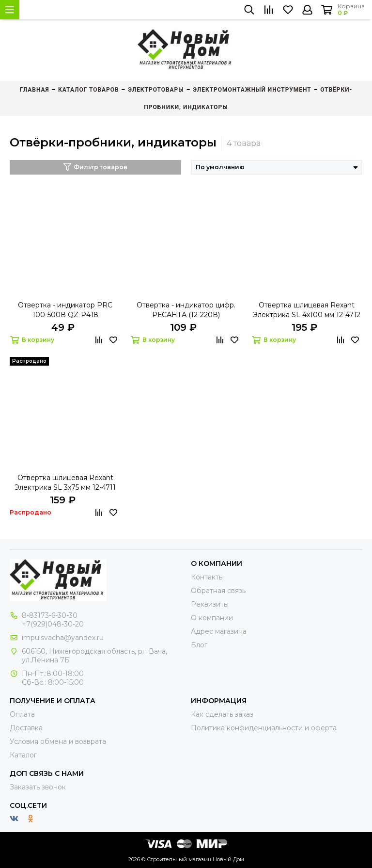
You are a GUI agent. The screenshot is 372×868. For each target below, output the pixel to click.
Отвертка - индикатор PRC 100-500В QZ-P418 (65, 310)
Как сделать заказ (222, 714)
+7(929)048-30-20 (53, 624)
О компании (212, 618)
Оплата (22, 714)
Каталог (23, 755)
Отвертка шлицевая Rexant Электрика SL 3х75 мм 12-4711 (65, 482)
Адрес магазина (219, 631)
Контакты (207, 577)
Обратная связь (218, 591)
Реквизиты (210, 604)
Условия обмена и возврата (58, 741)
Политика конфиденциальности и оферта (264, 728)
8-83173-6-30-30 (50, 615)
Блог (199, 645)
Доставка (26, 728)
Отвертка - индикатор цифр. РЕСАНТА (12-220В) (186, 310)
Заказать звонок (38, 787)
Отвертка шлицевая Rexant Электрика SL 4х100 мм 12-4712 (307, 310)
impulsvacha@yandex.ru (63, 638)
